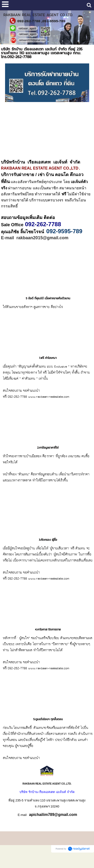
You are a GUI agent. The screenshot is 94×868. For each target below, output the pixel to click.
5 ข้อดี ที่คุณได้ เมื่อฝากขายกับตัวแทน (48, 304)
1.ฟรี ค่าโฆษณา (48, 364)
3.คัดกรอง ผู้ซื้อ (48, 546)
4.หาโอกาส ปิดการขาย (48, 635)
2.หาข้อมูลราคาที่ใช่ (48, 453)
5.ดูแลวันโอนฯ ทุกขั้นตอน (48, 725)
